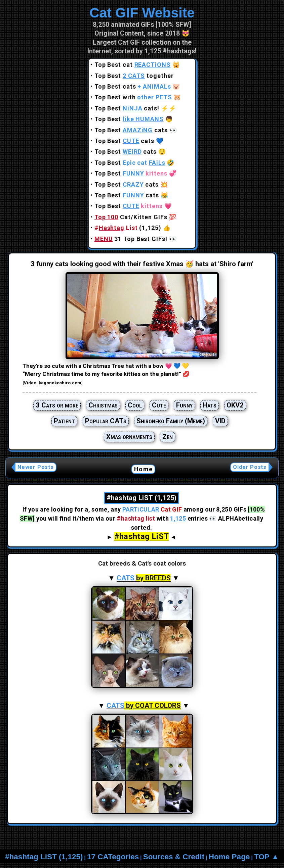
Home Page (229, 857)
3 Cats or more (57, 405)
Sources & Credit (174, 857)
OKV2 (235, 405)
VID (220, 421)
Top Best (129, 119)
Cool (135, 405)
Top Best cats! (127, 108)
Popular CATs (106, 421)
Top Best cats (133, 86)
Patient (64, 421)
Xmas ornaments (129, 437)
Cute (159, 405)
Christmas (103, 405)
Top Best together (134, 76)
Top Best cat (133, 65)
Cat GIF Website (142, 13)
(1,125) (128, 228)
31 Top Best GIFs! (131, 239)
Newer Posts (36, 467)
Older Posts (250, 467)
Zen (168, 437)
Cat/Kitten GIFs (131, 217)
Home (143, 469)
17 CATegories (113, 857)
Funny (184, 405)
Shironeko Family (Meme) (171, 421)
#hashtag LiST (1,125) (44, 857)
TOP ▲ (267, 857)
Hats (210, 405)
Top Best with (133, 97)
